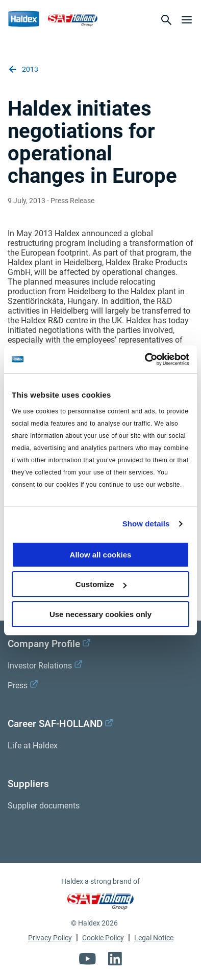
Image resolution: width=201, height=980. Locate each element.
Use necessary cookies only (100, 614)
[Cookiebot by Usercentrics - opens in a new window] (145, 359)
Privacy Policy (50, 938)
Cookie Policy (103, 938)
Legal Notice (154, 938)
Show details (146, 524)
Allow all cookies (101, 555)
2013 (23, 69)
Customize (101, 584)
